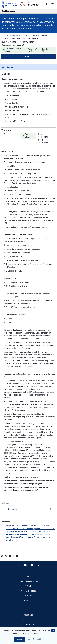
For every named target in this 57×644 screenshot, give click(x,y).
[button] (53, 631)
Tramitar (29, 56)
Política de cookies (29, 624)
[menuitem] (28, 577)
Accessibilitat (29, 620)
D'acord (20, 639)
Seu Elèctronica (8, 11)
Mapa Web (29, 615)
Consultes (12, 509)
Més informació (34, 639)
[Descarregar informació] (23, 45)
